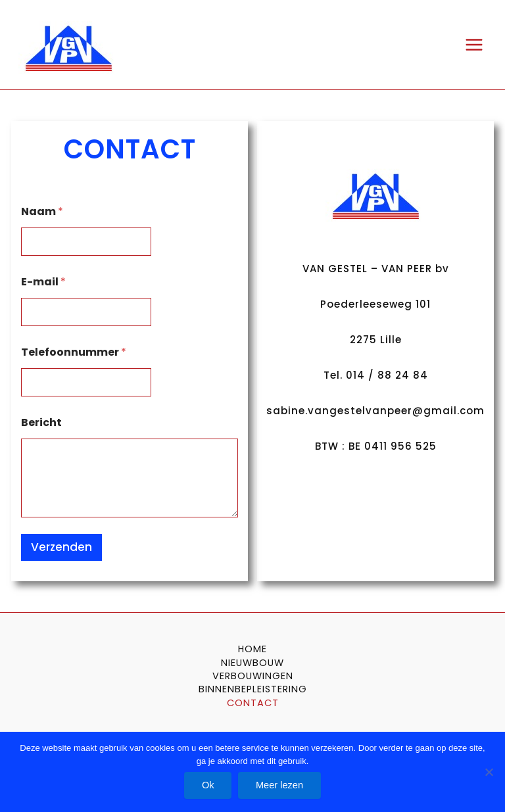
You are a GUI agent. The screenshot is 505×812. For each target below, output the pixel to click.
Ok (207, 784)
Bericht (41, 422)
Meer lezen (280, 784)
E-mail (43, 282)
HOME (252, 649)
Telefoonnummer (74, 352)
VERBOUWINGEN (253, 676)
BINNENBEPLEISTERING (253, 689)
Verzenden (61, 547)
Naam (42, 211)
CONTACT (253, 703)
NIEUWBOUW (252, 663)
